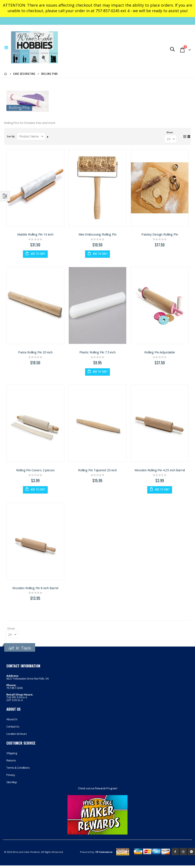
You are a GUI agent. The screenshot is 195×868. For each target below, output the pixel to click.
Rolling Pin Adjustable (160, 353)
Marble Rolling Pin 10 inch (35, 235)
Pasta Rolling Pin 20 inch (35, 353)
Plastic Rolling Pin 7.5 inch (97, 353)
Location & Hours (16, 736)
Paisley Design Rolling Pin (160, 235)
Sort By (11, 137)
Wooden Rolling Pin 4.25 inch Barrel (160, 472)
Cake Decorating (24, 74)
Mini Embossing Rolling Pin (97, 235)
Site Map (12, 785)
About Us (12, 722)
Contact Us (13, 729)
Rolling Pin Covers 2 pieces (35, 472)
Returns (11, 763)
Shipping (12, 756)
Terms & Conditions (18, 770)
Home (6, 74)
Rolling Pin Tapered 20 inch (97, 472)
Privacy (11, 777)
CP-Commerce (104, 854)
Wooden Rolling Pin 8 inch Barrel (35, 590)
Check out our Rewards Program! (97, 791)
